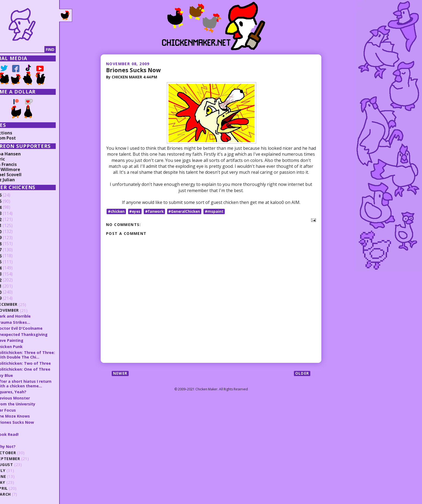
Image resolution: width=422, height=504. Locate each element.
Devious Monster (29, 397)
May (17, 481)
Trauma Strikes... (29, 322)
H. (14, 427)
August (21, 463)
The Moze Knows (29, 415)
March (20, 493)
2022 (13, 220)
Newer (121, 373)
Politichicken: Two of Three (40, 362)
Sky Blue (21, 374)
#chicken (117, 211)
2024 (13, 207)
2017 (13, 250)
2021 (13, 226)
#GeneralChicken (188, 211)
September (24, 457)
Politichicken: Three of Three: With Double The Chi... (42, 354)
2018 (13, 244)
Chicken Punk (25, 346)
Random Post (18, 138)
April (18, 487)
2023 (13, 214)
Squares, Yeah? (27, 391)
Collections (16, 133)
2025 (13, 201)
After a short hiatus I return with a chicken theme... (41, 383)
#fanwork (157, 211)
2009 (13, 298)
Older (302, 373)
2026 (13, 195)
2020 (13, 232)
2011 (13, 286)
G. (14, 439)
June (17, 475)
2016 (13, 256)
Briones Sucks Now (134, 70)
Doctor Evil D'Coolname (36, 328)
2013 (13, 274)
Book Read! (23, 433)
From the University (32, 403)
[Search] (32, 50)
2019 (13, 238)
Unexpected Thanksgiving (38, 334)
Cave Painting (26, 340)
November (24, 310)
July (17, 469)
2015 (13, 262)
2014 (13, 268)
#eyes (136, 211)
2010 (13, 292)
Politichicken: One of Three (39, 369)
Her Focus (22, 409)
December (23, 305)
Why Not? (22, 445)
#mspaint (219, 211)
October (22, 451)
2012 (13, 280)
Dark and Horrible (30, 316)
